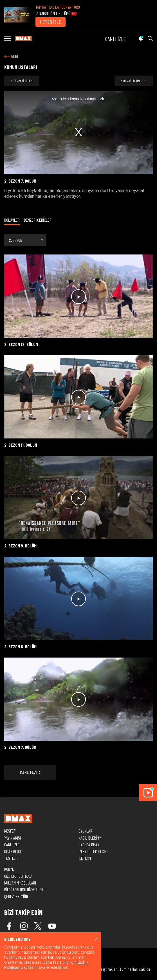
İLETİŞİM (85, 858)
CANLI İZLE (115, 39)
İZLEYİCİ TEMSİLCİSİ (93, 851)
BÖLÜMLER (12, 220)
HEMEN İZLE (51, 22)
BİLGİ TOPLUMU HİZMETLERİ (24, 889)
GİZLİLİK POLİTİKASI (18, 876)
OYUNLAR (85, 831)
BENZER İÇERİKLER (38, 220)
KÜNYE (9, 869)
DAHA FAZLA (30, 772)
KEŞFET (10, 831)
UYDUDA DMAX (89, 844)
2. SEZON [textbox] (16, 240)
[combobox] (25, 240)
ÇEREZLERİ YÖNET (18, 896)
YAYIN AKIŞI (13, 838)
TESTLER (11, 858)
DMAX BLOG (13, 851)
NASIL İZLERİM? (90, 838)
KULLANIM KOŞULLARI (20, 883)
